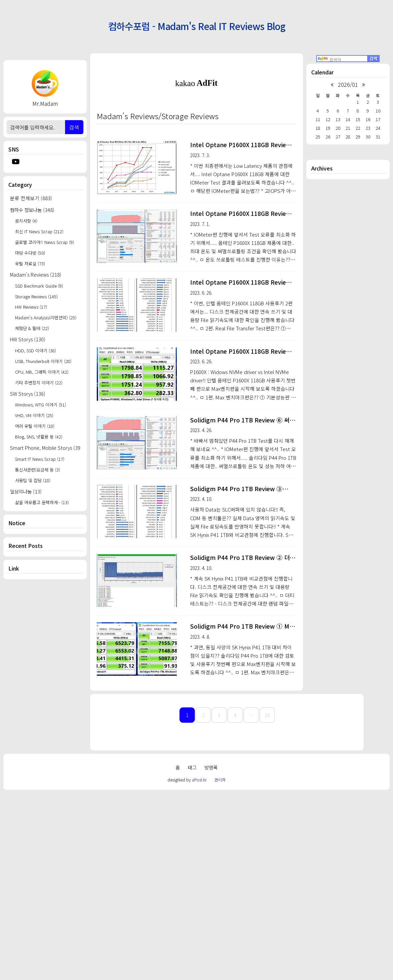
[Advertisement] (45, 691)
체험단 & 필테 (32, 328)
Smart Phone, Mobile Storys (45, 448)
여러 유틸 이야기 (35, 426)
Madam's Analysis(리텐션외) (46, 317)
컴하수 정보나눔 (32, 210)
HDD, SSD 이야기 (36, 351)
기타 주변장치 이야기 (39, 383)
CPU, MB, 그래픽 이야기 (42, 372)
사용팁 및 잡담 (33, 480)
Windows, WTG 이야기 (41, 405)
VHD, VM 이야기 (34, 415)
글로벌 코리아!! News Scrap (45, 242)
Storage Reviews (36, 296)
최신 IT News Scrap (39, 231)
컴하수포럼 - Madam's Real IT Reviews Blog (197, 26)
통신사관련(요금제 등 (38, 470)
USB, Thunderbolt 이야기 (43, 361)
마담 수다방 (30, 253)
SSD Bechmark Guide (39, 286)
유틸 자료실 (30, 263)
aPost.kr (199, 966)
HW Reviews (31, 307)
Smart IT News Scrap (40, 459)
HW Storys (28, 339)
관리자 (220, 966)
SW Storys (28, 394)
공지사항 (26, 221)
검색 (74, 127)
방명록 (211, 954)
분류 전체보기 (31, 198)
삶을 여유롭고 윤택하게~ (42, 502)
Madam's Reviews (36, 274)
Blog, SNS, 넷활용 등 (39, 437)
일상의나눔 (26, 491)
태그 (192, 954)
